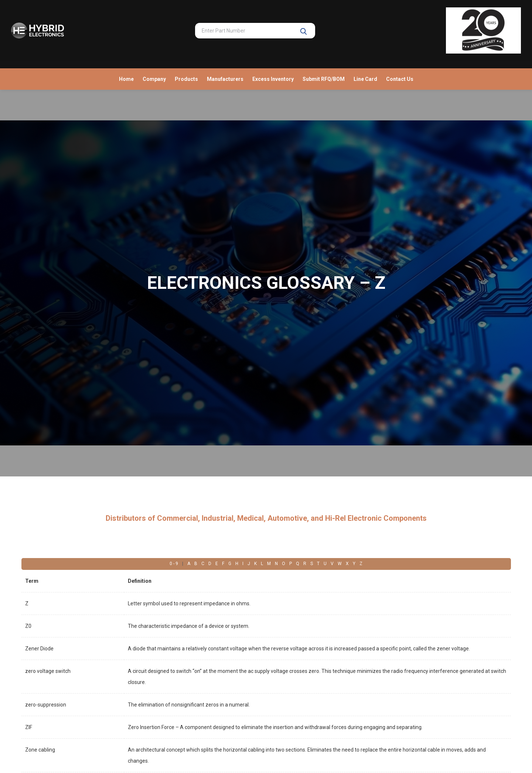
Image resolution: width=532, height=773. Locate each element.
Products (186, 79)
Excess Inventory (273, 79)
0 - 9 (174, 564)
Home (126, 79)
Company (154, 79)
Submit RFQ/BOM (324, 79)
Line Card (365, 79)
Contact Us (400, 79)
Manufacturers (225, 79)
